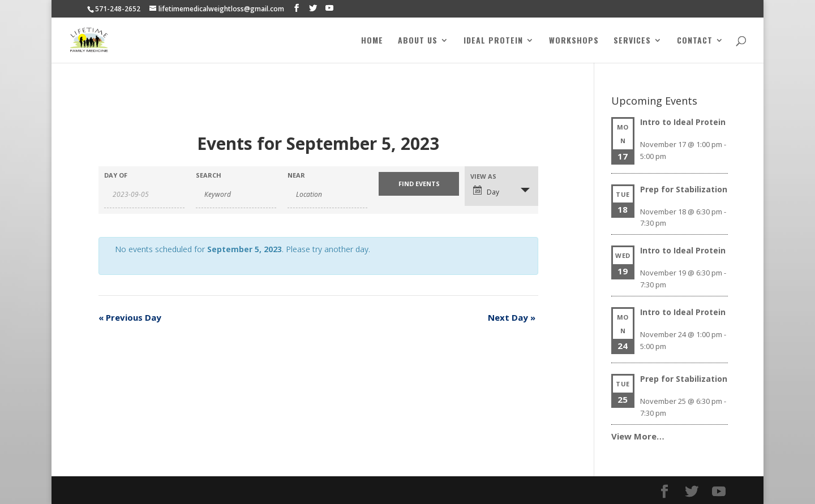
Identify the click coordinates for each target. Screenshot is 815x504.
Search (209, 175)
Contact (695, 41)
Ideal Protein (493, 41)
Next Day (512, 317)
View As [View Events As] (483, 176)
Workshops (574, 41)
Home (372, 41)
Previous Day (130, 317)
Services (632, 41)
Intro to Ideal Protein (683, 122)
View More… (638, 436)
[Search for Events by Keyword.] (236, 195)
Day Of (116, 175)
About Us (418, 41)
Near (296, 175)
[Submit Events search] (419, 184)
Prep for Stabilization (684, 189)
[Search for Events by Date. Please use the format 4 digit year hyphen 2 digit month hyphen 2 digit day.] (144, 195)
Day (486, 191)
